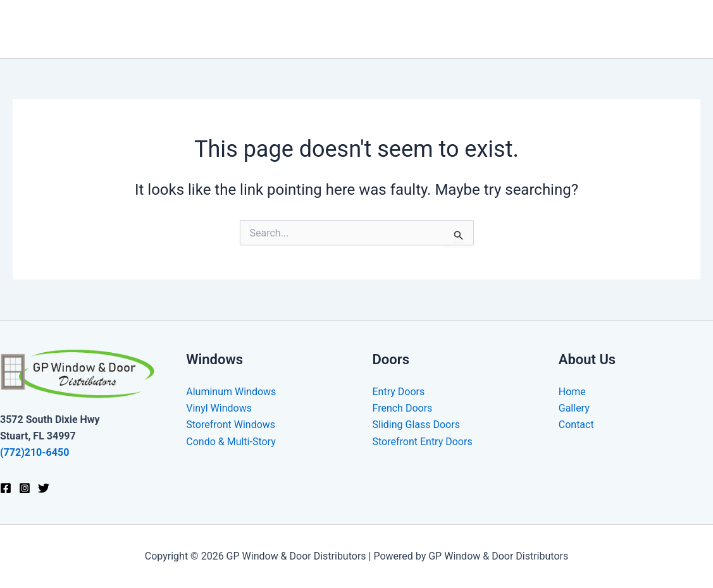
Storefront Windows (231, 425)
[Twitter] (44, 488)
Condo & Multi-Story (231, 442)
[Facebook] (6, 488)
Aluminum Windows (231, 392)
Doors (476, 29)
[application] (431, 29)
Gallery (619, 29)
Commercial (550, 29)
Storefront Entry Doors (423, 442)
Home (349, 29)
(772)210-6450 (34, 452)
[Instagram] (25, 488)
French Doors (403, 408)
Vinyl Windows (219, 408)
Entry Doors (399, 392)
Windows (410, 29)
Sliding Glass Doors (416, 425)
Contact (673, 29)
